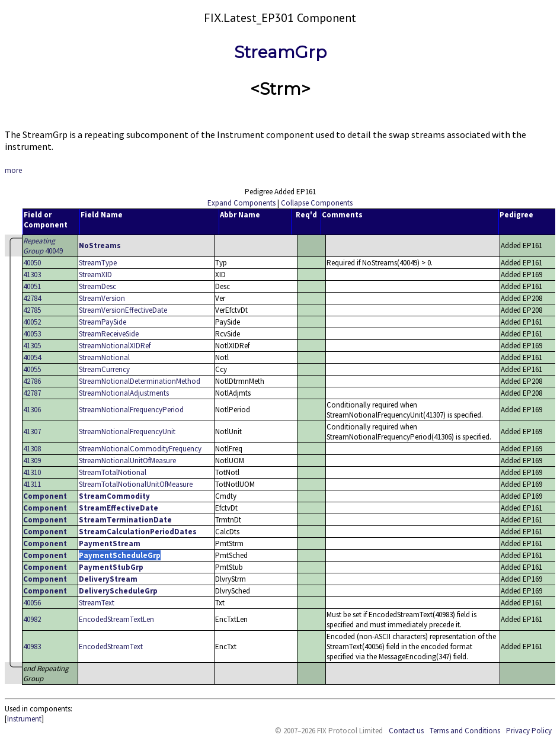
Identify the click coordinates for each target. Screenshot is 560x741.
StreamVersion (102, 298)
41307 (32, 432)
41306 (32, 410)
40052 (32, 322)
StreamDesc (97, 286)
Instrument (24, 719)
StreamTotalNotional (113, 472)
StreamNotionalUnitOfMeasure (127, 461)
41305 (32, 346)
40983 (32, 647)
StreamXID (95, 275)
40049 (43, 246)
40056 (32, 603)
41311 (32, 484)
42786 (32, 381)
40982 (32, 619)
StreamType (98, 263)
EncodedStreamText (111, 647)
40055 (32, 369)
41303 (32, 275)
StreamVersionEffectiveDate (123, 310)
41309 (32, 461)
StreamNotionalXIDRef (115, 346)
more (13, 170)
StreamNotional (104, 357)
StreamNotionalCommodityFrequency (140, 449)
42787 (32, 393)
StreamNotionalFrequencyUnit (127, 432)
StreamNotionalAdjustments (124, 393)
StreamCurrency (104, 369)
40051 (32, 286)
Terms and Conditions (465, 731)
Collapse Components (317, 203)
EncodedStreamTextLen (116, 619)
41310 (32, 472)
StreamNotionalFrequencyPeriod (131, 410)
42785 (32, 310)
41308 (32, 449)
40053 (32, 334)
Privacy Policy (529, 731)
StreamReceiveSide (109, 334)
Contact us (406, 731)
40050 (32, 263)
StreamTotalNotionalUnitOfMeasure (136, 484)
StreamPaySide (103, 322)
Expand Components (241, 203)
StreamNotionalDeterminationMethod (140, 381)
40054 (32, 357)
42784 (32, 298)
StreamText (97, 603)
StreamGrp (280, 52)
